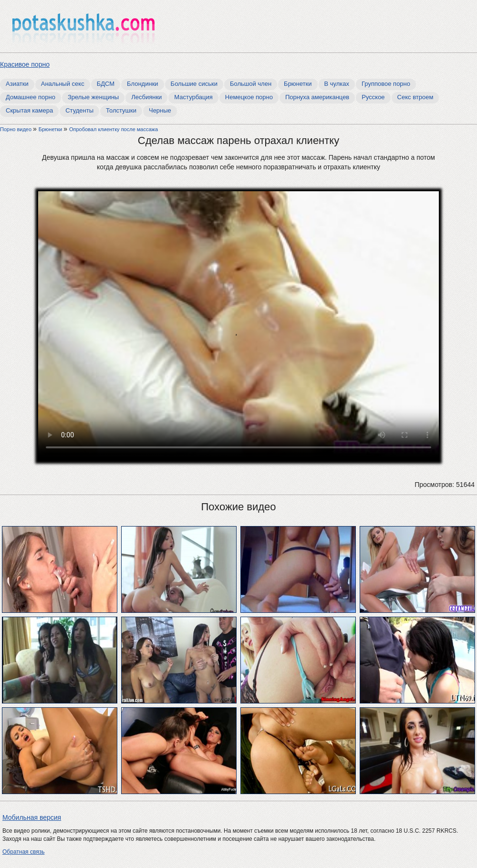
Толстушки (121, 110)
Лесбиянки (146, 97)
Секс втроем (415, 97)
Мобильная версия (32, 817)
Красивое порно (25, 64)
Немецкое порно (249, 97)
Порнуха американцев (317, 97)
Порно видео (16, 129)
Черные (160, 110)
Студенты (79, 110)
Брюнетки (298, 84)
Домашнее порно (31, 97)
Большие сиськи (194, 84)
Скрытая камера (29, 110)
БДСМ (106, 84)
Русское (373, 97)
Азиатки (17, 84)
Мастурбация (193, 97)
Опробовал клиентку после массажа (114, 129)
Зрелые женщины (93, 97)
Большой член (251, 84)
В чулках (337, 84)
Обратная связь (23, 852)
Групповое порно (386, 84)
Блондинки (143, 84)
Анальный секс (63, 84)
